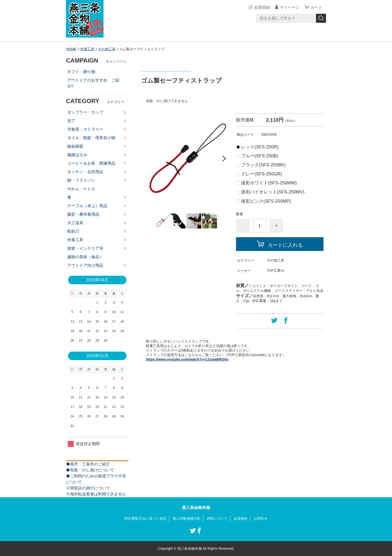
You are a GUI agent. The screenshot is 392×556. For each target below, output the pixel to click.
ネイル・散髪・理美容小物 (91, 138)
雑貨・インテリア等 (85, 248)
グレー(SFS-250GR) (261, 174)
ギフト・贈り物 (81, 72)
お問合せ (260, 518)
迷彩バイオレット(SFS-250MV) (273, 192)
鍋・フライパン (81, 180)
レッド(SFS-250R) (260, 147)
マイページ (289, 7)
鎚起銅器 (75, 146)
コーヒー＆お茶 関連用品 (91, 163)
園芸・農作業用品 (83, 214)
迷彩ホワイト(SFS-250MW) (269, 183)
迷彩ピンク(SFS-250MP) (266, 201)
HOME (71, 49)
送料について (217, 518)
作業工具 (87, 49)
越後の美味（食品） (85, 257)
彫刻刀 (73, 231)
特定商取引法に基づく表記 (145, 518)
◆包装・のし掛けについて (90, 470)
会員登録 (262, 7)
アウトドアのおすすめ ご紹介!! (93, 83)
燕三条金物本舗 (196, 508)
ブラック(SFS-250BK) (263, 165)
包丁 (71, 121)
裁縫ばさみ (77, 155)
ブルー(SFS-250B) (260, 156)
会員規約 (240, 518)
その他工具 (107, 49)
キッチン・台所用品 (85, 172)
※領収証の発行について (88, 488)
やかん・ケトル (81, 189)
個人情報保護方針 (186, 518)
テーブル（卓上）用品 (87, 206)
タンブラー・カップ (85, 112)
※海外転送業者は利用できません (96, 494)
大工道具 (75, 223)
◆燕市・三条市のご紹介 (88, 464)
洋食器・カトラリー (85, 129)
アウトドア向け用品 (85, 265)
